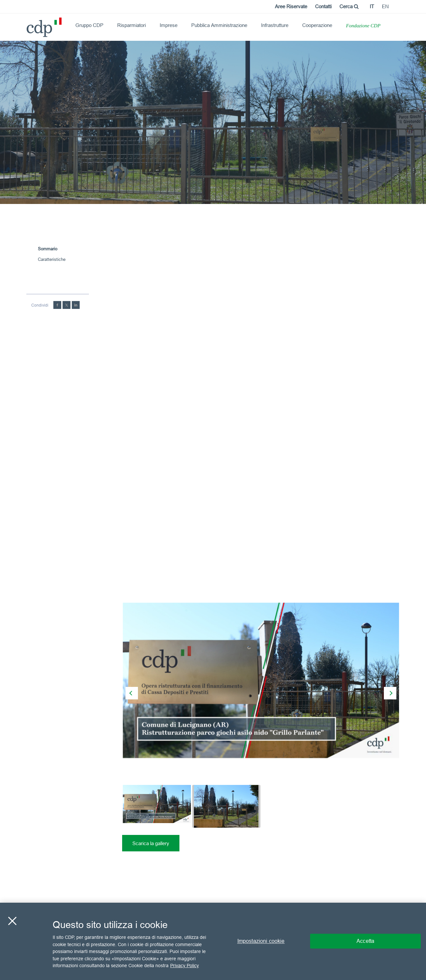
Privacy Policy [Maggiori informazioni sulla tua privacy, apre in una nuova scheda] (185, 966)
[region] (213, 941)
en (385, 6)
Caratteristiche (52, 259)
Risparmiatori (132, 25)
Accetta (365, 941)
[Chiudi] (12, 921)
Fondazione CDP (363, 26)
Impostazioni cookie (261, 941)
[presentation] (132, 693)
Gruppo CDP (89, 25)
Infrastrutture (275, 25)
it (372, 6)
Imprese (169, 25)
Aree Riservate (291, 6)
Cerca (349, 6)
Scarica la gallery (151, 843)
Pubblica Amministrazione (219, 25)
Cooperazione (317, 25)
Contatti (323, 6)
